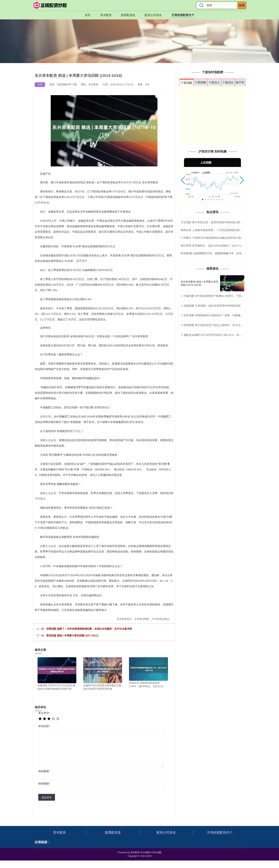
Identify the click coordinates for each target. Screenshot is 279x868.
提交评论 (47, 797)
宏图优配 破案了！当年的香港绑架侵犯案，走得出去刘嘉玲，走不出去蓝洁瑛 (89, 629)
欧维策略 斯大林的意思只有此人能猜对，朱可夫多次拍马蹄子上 (221, 325)
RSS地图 (145, 852)
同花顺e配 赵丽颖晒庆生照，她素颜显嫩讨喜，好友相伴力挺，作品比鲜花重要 (227, 253)
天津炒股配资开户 (183, 15)
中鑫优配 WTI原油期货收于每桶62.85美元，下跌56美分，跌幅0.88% (224, 296)
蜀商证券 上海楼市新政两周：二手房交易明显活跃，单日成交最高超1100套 (225, 230)
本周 (40, 84)
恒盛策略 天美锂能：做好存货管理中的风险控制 (212, 306)
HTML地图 (156, 852)
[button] (183, 180)
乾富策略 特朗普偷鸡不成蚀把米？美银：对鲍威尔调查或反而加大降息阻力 (228, 315)
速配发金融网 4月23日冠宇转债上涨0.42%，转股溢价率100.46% (222, 335)
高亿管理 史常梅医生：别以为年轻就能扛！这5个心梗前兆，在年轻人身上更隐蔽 (228, 246)
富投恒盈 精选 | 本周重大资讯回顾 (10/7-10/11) (72, 635)
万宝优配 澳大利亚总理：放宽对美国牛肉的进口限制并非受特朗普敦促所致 (225, 222)
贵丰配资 (106, 15)
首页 (88, 15)
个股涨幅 (186, 83)
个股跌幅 (200, 82)
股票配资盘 (128, 15)
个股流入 (214, 82)
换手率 (240, 82)
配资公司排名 (153, 15)
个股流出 (228, 82)
